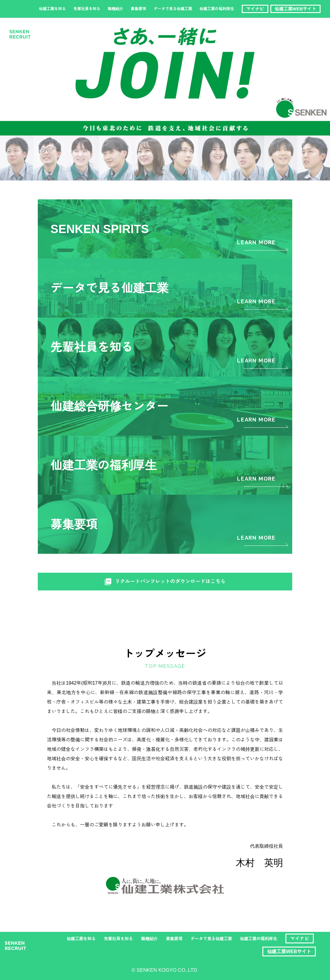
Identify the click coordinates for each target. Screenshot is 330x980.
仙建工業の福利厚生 (217, 9)
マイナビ (255, 9)
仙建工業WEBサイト (295, 9)
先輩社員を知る (87, 9)
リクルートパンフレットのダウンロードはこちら (165, 582)
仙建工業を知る (52, 9)
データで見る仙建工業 (173, 9)
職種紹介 (115, 9)
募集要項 (138, 9)
